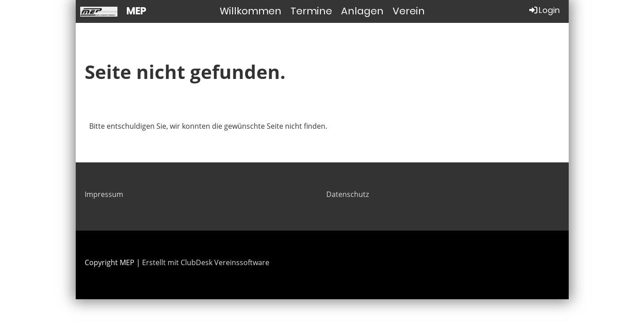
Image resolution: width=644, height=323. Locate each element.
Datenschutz (348, 194)
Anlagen (362, 11)
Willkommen (251, 11)
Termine (311, 11)
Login (544, 10)
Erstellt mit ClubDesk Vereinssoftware (206, 262)
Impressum (104, 194)
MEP (136, 11)
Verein (409, 11)
